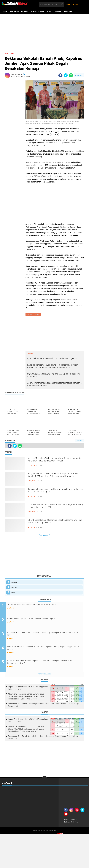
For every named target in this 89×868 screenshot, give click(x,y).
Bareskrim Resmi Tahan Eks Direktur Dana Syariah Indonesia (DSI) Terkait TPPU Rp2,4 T (56, 494)
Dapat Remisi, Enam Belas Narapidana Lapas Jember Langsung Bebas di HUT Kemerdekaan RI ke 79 (42, 663)
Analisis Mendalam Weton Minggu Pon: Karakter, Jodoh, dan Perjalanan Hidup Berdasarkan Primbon (53, 463)
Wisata (50, 11)
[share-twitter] (66, 75)
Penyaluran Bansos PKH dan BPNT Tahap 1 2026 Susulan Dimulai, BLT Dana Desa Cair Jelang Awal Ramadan (56, 478)
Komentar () (79, 75)
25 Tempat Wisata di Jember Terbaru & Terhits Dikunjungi (44, 605)
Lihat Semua (44, 536)
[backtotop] (44, 779)
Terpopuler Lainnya (44, 675)
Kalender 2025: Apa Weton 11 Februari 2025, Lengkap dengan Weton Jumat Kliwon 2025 (47, 635)
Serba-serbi (68, 11)
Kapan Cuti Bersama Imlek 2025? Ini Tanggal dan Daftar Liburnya (28, 689)
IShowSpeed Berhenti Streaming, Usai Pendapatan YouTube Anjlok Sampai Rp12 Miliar (55, 525)
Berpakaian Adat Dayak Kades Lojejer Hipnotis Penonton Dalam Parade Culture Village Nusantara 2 (43, 706)
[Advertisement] (44, 32)
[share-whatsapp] (71, 75)
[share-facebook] (60, 75)
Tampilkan (80, 441)
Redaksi (67, 820)
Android (14, 583)
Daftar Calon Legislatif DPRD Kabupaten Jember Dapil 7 (43, 619)
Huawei (14, 588)
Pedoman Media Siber (72, 823)
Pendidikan (14, 11)
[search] (51, 4)
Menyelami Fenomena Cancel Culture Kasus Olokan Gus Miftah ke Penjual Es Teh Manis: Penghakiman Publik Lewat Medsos (26, 697)
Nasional (25, 11)
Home (6, 11)
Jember (37, 315)
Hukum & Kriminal (38, 11)
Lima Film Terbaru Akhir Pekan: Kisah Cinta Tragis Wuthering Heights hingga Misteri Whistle (56, 509)
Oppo (13, 593)
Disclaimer (75, 820)
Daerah (58, 11)
